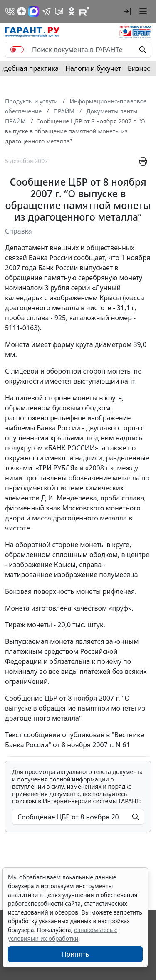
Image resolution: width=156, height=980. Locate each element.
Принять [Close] (76, 954)
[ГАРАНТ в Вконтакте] (10, 11)
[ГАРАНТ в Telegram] (47, 11)
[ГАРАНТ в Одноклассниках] (72, 11)
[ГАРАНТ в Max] (34, 11)
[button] (127, 11)
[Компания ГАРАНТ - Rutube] (84, 11)
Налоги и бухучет (93, 68)
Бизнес (139, 68)
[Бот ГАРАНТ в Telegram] (59, 11)
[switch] (17, 50)
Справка (19, 231)
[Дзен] (22, 11)
